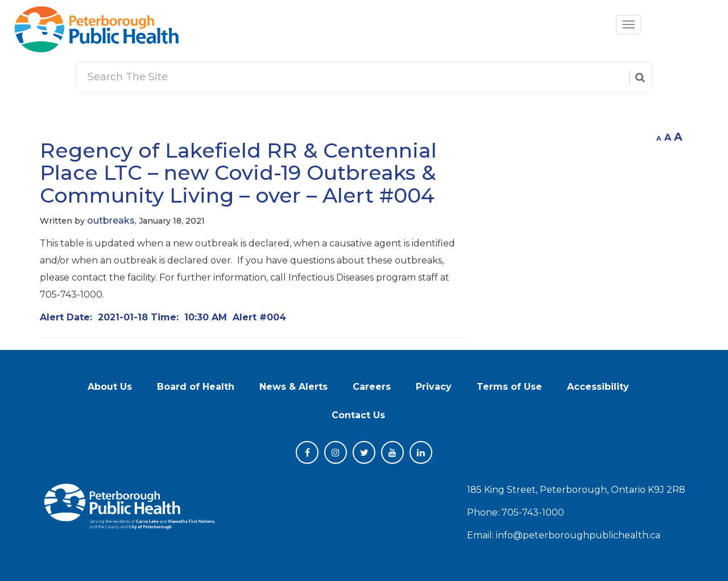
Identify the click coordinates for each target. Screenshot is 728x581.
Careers (372, 387)
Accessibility (598, 387)
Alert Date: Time (163, 317)
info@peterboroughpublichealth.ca (578, 535)
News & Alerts (293, 387)
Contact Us (358, 415)
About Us (110, 387)
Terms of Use (509, 387)
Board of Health (196, 387)
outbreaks (111, 221)
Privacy (434, 387)
